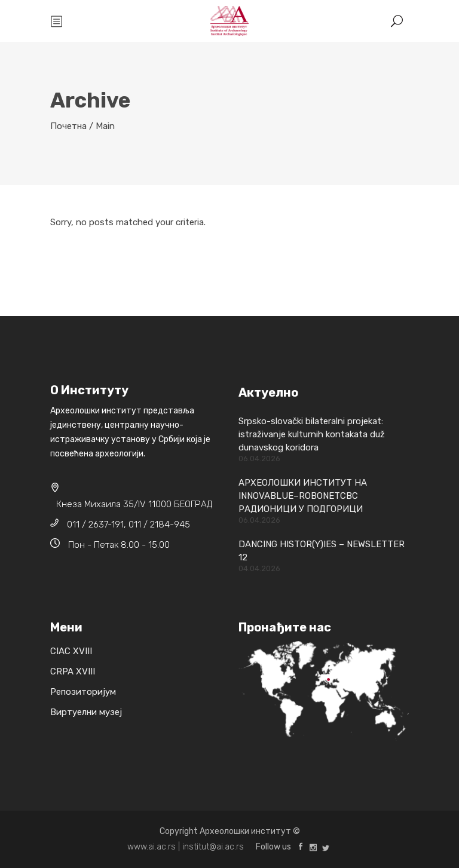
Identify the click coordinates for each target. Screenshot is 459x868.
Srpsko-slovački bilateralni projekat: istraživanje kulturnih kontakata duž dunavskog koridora (312, 434)
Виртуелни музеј (86, 712)
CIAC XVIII (71, 651)
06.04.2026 (259, 458)
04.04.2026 (259, 568)
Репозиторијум (83, 692)
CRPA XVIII (73, 671)
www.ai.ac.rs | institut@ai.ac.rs (186, 847)
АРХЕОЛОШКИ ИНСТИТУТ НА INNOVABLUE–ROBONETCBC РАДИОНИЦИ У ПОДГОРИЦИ (303, 496)
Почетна (68, 126)
